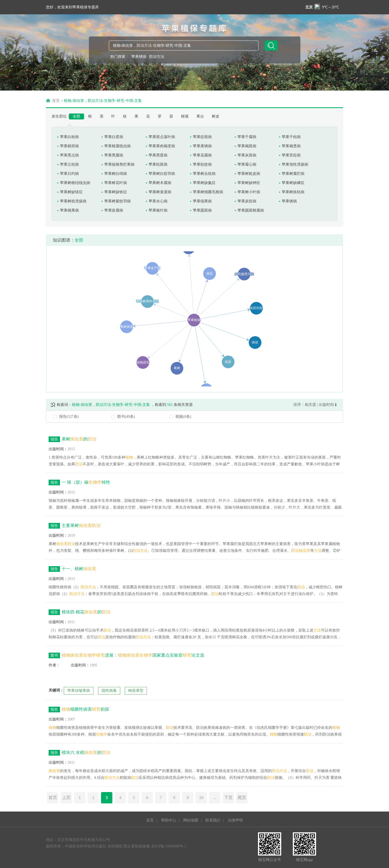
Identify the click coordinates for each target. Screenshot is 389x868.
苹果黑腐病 (114, 155)
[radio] (194, 417)
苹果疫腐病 (114, 210)
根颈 (185, 116)
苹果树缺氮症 (204, 183)
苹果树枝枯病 (293, 192)
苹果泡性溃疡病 (295, 164)
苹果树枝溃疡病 (73, 201)
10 (201, 798)
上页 (66, 798)
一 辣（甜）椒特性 (79, 483)
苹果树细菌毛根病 (208, 192)
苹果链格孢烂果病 (119, 164)
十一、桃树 (72, 569)
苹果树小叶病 (249, 192)
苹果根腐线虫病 (118, 146)
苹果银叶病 (158, 210)
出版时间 (328, 405)
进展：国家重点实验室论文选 (126, 655)
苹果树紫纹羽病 (118, 201)
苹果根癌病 (69, 146)
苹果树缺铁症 (116, 192)
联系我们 (213, 820)
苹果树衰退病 (160, 192)
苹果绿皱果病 (79, 691)
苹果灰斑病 (247, 155)
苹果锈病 (139, 57)
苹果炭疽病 (247, 201)
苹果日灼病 (69, 174)
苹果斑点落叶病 (162, 137)
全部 (76, 116)
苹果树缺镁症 (71, 192)
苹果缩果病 (202, 201)
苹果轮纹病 (202, 164)
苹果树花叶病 (116, 183)
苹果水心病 (158, 201)
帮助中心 (169, 820)
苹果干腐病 (247, 137)
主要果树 (75, 526)
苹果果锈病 (202, 146)
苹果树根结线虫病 (75, 183)
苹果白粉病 (69, 137)
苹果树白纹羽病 (162, 174)
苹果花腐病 (202, 155)
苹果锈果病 (69, 210)
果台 (200, 116)
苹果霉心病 (247, 164)
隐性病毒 (109, 691)
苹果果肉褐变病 (162, 146)
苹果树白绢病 (116, 174)
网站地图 (191, 820)
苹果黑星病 (158, 155)
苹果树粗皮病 (249, 174)
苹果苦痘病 (291, 155)
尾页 (242, 798)
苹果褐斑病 (247, 146)
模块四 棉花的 (79, 612)
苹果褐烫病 (291, 146)
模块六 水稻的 (79, 753)
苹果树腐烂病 (293, 174)
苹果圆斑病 (202, 210)
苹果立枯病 (69, 164)
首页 (56, 101)
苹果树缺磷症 (293, 183)
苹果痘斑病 (202, 137)
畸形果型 (136, 691)
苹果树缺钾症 (249, 183)
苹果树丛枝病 (204, 174)
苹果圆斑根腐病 (251, 210)
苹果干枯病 (291, 137)
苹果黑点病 (69, 155)
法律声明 (235, 820)
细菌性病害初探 (79, 710)
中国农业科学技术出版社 (86, 846)
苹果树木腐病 (160, 183)
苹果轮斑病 (158, 164)
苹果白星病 (114, 137)
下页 (228, 798)
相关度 (310, 405)
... (215, 798)
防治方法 (157, 57)
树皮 (216, 116)
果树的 (72, 439)
